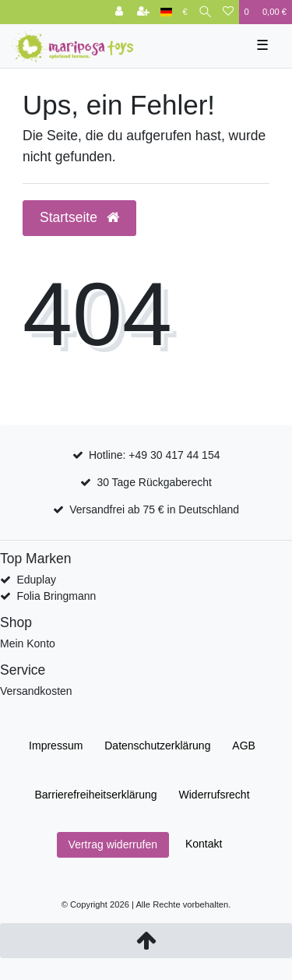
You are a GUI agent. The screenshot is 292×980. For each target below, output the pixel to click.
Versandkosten (36, 691)
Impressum (56, 746)
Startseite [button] (79, 217)
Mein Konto (28, 643)
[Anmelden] (119, 12)
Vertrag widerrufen (113, 844)
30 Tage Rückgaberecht (154, 482)
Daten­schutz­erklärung (157, 746)
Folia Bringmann (56, 596)
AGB (244, 746)
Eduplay (36, 580)
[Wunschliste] (228, 12)
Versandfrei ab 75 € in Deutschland (154, 509)
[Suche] (205, 12)
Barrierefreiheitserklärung (95, 795)
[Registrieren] (143, 12)
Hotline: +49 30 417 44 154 (155, 455)
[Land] (166, 12)
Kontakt (204, 844)
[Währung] (185, 12)
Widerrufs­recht (215, 795)
